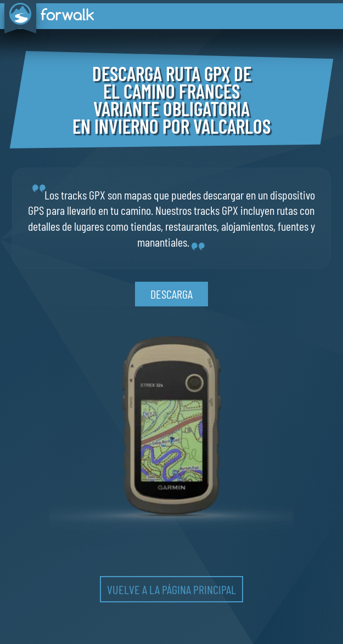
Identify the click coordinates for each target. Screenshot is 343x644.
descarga (171, 294)
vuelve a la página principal (171, 589)
